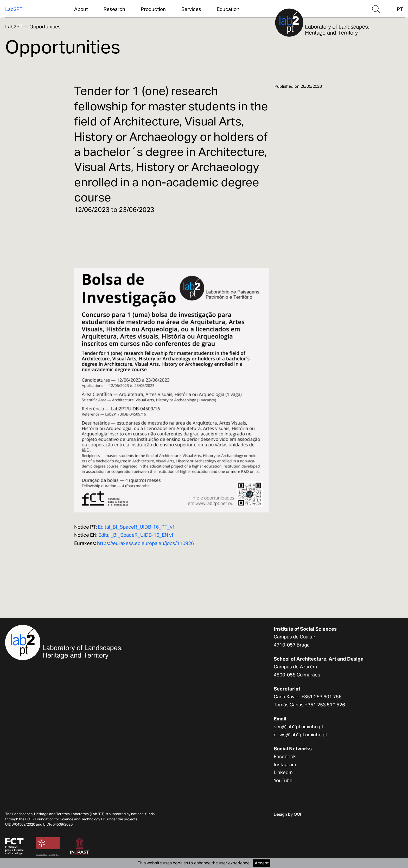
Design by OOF (288, 814)
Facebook (285, 756)
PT (400, 9)
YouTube (283, 780)
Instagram (285, 764)
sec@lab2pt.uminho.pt (298, 726)
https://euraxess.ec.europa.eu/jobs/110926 (145, 543)
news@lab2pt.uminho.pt (300, 734)
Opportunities (45, 27)
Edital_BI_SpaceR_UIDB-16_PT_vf (136, 527)
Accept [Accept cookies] (262, 863)
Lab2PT (14, 9)
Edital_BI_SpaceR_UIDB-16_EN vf (136, 535)
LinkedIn (283, 772)
